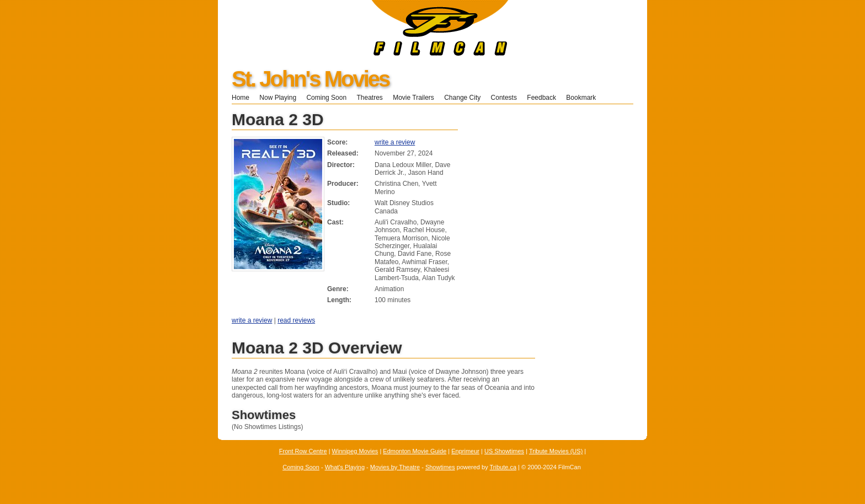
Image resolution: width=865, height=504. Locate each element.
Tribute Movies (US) (556, 451)
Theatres (369, 98)
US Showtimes (504, 451)
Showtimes (440, 467)
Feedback (541, 98)
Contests (504, 98)
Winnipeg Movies (355, 451)
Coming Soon (326, 98)
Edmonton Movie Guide (415, 451)
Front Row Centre (303, 451)
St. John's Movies (310, 79)
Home (241, 98)
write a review (395, 142)
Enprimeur (465, 451)
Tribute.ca (503, 467)
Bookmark (584, 98)
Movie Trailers (413, 98)
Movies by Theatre (395, 467)
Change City (462, 98)
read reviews (296, 320)
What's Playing (345, 467)
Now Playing (278, 98)
